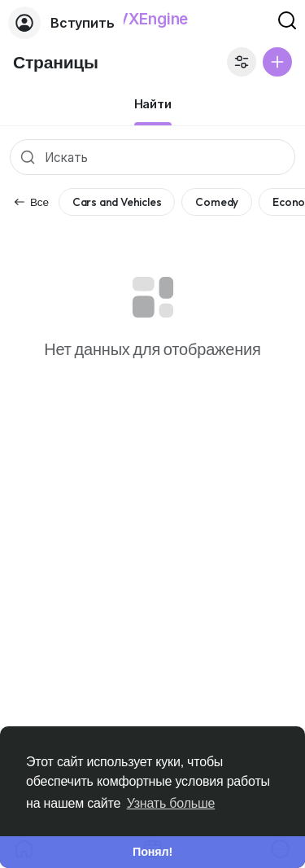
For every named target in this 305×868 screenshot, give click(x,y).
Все (31, 202)
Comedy (217, 202)
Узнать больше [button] (171, 803)
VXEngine (152, 19)
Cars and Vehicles (117, 202)
